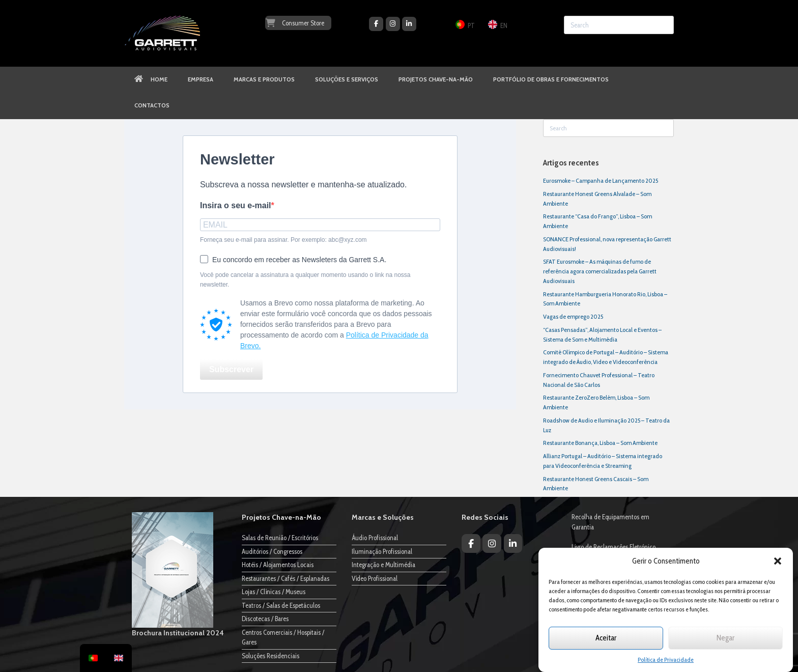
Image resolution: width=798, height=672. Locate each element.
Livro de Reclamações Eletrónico (614, 547)
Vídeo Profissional (375, 578)
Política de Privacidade (666, 660)
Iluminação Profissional (382, 551)
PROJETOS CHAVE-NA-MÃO (436, 79)
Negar (725, 638)
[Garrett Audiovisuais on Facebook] (376, 24)
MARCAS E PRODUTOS (264, 79)
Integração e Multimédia (383, 565)
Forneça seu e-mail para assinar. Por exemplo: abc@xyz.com (283, 240)
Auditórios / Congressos (272, 551)
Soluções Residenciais (270, 656)
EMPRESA (201, 79)
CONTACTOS (152, 105)
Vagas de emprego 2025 (573, 316)
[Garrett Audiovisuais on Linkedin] (409, 24)
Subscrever (231, 369)
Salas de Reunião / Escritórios (280, 538)
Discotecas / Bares (265, 619)
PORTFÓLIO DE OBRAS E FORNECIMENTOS (551, 79)
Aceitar (606, 638)
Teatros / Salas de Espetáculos (281, 605)
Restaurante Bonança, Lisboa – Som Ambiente (600, 443)
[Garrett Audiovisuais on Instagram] (393, 24)
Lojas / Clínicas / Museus (274, 592)
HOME (151, 79)
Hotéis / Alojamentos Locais (278, 565)
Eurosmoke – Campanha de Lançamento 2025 (601, 180)
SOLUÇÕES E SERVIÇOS (347, 79)
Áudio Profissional (375, 538)
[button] (778, 561)
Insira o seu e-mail (236, 205)
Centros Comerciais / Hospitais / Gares (283, 637)
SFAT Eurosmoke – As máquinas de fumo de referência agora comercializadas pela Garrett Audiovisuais (600, 271)
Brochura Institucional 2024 (178, 633)
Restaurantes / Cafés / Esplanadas (286, 578)
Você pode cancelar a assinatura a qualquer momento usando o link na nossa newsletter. (305, 280)
